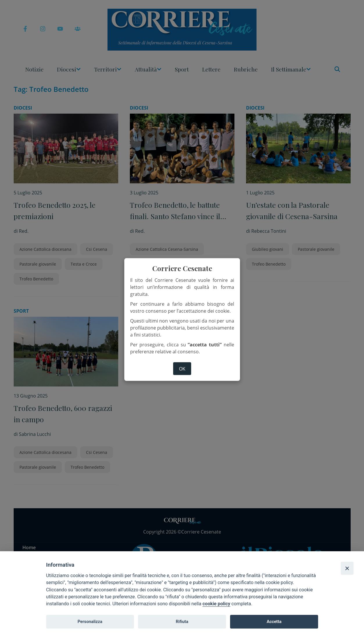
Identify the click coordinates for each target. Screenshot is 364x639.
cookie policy (216, 604)
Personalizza (90, 622)
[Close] (347, 568)
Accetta (274, 622)
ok (182, 369)
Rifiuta (182, 622)
